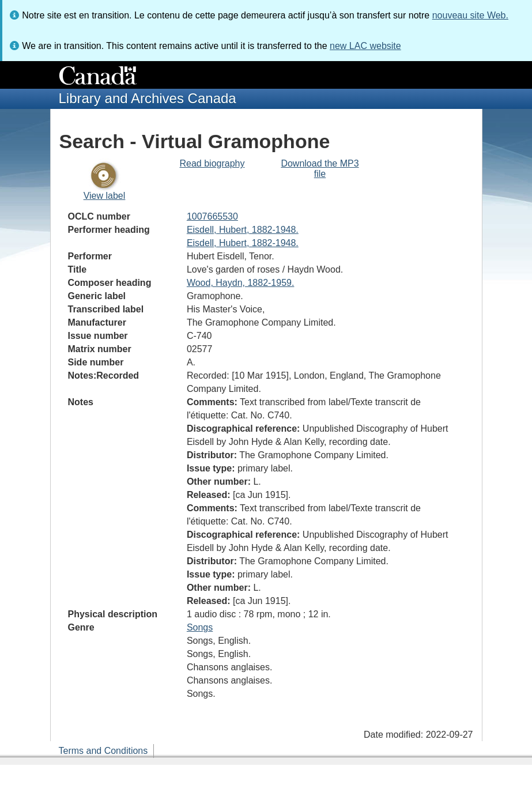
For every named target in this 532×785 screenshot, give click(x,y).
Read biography (212, 163)
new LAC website (365, 46)
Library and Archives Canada (148, 98)
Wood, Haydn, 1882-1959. (241, 283)
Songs (200, 627)
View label (105, 196)
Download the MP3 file (320, 169)
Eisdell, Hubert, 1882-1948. (243, 230)
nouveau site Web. (470, 15)
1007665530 (212, 216)
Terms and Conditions (103, 751)
